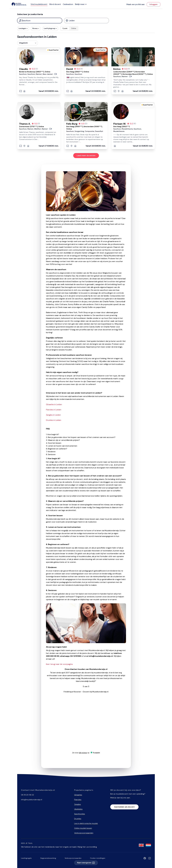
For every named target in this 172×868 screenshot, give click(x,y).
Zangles (78, 804)
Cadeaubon (68, 4)
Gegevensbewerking (48, 858)
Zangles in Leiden (53, 415)
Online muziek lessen (83, 828)
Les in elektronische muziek (86, 823)
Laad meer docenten (86, 155)
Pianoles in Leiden (54, 410)
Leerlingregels (26, 858)
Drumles (78, 819)
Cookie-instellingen (98, 858)
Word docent (55, 4)
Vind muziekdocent (39, 4)
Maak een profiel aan (136, 4)
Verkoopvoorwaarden (84, 833)
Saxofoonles (80, 814)
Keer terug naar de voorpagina (59, 664)
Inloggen (154, 4)
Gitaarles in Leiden (54, 404)
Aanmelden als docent (124, 807)
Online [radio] (74, 28)
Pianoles (78, 800)
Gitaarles (78, 795)
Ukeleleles (78, 809)
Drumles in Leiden (54, 420)
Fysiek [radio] (65, 28)
